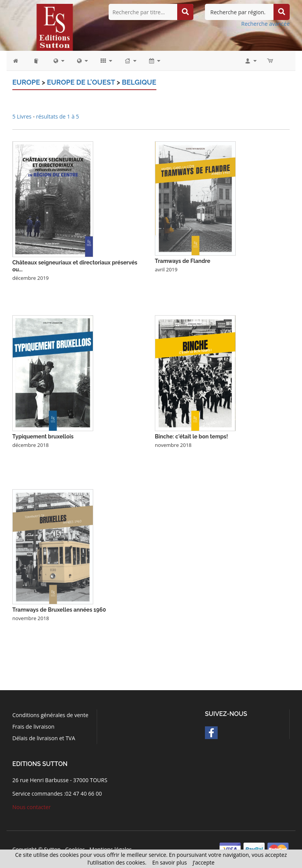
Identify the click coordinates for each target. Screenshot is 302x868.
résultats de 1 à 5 (58, 116)
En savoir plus (169, 862)
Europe (26, 82)
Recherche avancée (265, 24)
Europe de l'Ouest (81, 82)
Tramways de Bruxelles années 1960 (59, 610)
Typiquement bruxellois (43, 437)
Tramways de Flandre (183, 261)
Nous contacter (32, 807)
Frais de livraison (33, 727)
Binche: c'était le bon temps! (191, 437)
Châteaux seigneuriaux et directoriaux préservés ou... (75, 266)
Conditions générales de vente (50, 715)
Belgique (139, 82)
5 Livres (23, 116)
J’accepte (204, 862)
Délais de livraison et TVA (44, 738)
